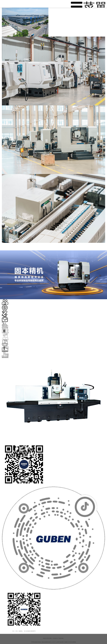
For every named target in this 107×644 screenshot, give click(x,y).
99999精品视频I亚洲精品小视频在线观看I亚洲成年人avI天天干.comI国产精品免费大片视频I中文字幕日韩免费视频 (53, 642)
